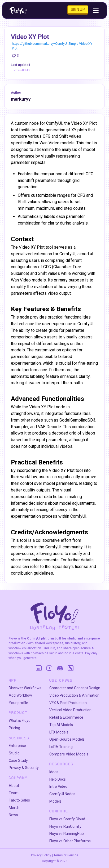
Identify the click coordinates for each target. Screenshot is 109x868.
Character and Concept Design (75, 688)
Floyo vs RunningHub (67, 834)
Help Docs (58, 779)
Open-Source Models (67, 739)
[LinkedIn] (39, 668)
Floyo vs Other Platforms (70, 841)
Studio (14, 753)
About (14, 786)
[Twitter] (71, 668)
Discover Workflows (25, 688)
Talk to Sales (19, 800)
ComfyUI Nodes (62, 794)
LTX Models (59, 732)
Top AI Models (61, 725)
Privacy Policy (41, 855)
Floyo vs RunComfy (65, 826)
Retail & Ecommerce (66, 717)
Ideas (54, 772)
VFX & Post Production (68, 703)
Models (55, 801)
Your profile (18, 703)
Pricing (14, 728)
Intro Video (58, 786)
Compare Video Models (69, 754)
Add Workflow (20, 695)
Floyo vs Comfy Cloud (67, 819)
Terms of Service (66, 855)
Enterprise (17, 746)
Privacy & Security (24, 768)
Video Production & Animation (74, 695)
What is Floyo (20, 721)
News (13, 815)
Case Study (18, 760)
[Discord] (60, 668)
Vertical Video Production (70, 710)
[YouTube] (49, 668)
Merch (14, 808)
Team (14, 793)
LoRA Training (61, 747)
